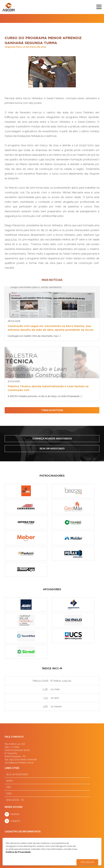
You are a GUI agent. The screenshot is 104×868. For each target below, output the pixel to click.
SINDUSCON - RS (15, 800)
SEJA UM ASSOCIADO (17, 774)
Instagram (15, 821)
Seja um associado (52, 449)
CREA (9, 794)
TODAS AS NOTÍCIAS (52, 410)
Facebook (15, 814)
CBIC (9, 787)
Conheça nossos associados (52, 439)
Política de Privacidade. (19, 852)
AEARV (10, 781)
